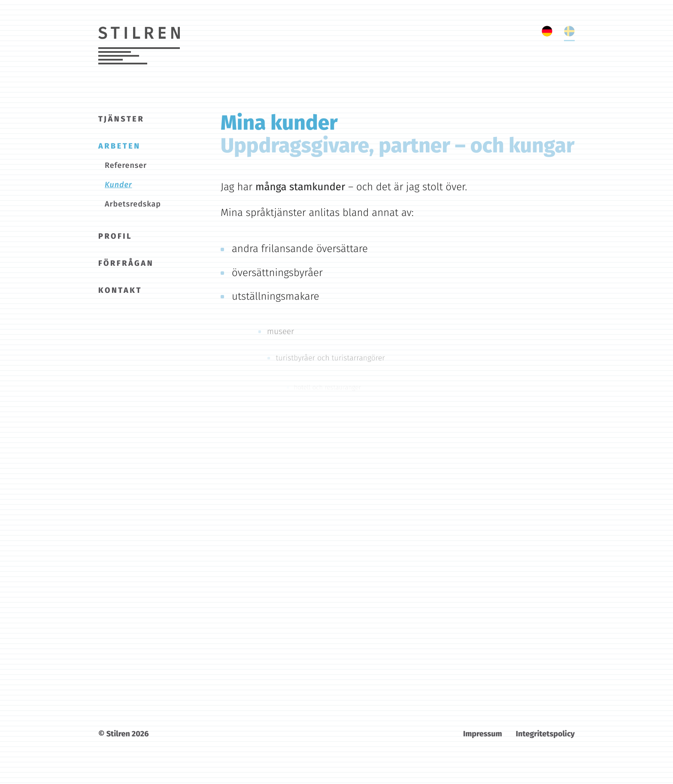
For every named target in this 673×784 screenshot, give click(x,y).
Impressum (483, 734)
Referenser (126, 165)
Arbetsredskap (133, 204)
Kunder (118, 185)
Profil (115, 236)
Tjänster (121, 119)
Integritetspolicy (545, 734)
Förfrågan (126, 263)
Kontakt (120, 290)
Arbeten (120, 146)
